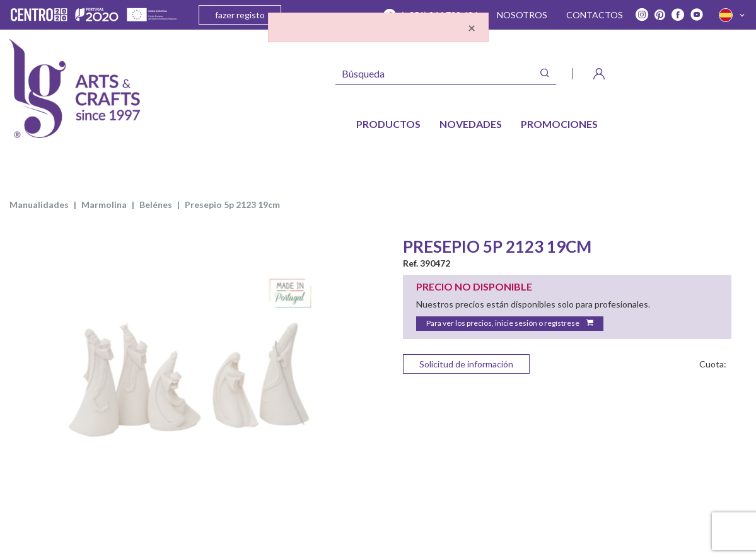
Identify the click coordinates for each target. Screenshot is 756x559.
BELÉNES (156, 205)
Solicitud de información (466, 364)
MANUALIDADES (39, 205)
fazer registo (240, 15)
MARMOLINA (104, 205)
